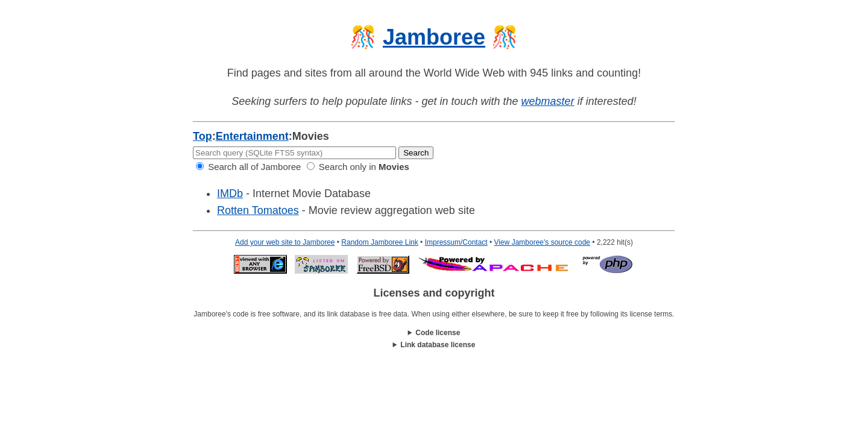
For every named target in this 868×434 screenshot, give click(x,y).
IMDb (230, 193)
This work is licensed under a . (434, 345)
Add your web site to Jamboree (285, 242)
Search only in (358, 167)
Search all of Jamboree (248, 167)
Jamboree (434, 37)
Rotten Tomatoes (258, 210)
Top (203, 136)
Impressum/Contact (456, 242)
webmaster (548, 101)
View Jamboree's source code (542, 242)
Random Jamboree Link (379, 242)
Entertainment (252, 136)
